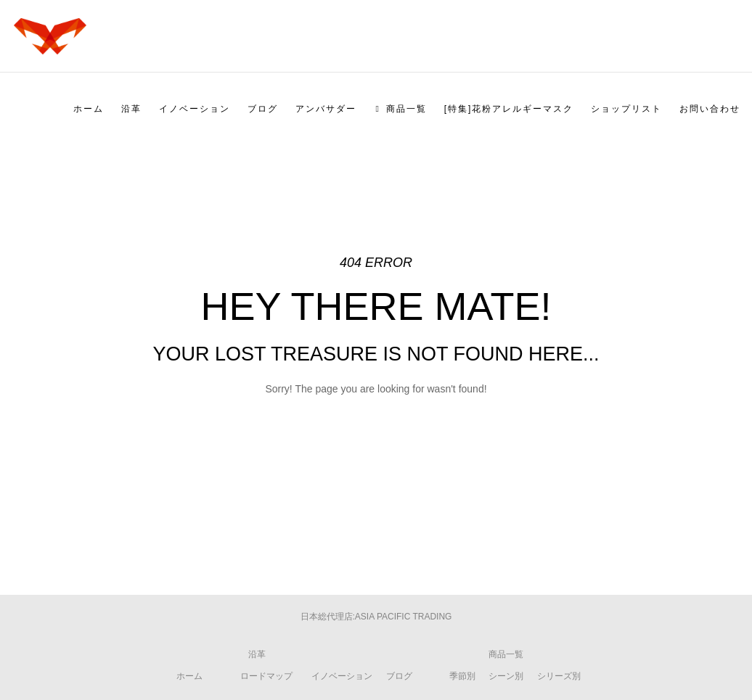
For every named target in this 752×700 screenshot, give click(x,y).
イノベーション (342, 676)
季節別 (462, 676)
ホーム (189, 676)
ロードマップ (266, 676)
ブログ (399, 676)
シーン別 (506, 676)
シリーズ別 (559, 676)
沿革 (257, 654)
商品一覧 (506, 654)
